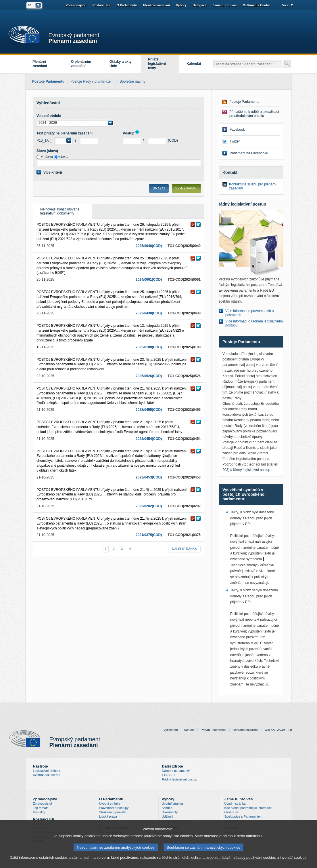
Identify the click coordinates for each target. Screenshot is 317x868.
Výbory (181, 5)
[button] (75, 123)
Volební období (49, 116)
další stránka (184, 549)
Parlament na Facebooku (249, 153)
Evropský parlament (74, 35)
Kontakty (39, 812)
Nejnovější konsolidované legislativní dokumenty (56, 210)
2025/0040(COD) (149, 246)
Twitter (235, 141)
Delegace (199, 5)
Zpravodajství (76, 5)
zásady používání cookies (255, 859)
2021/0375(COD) (149, 535)
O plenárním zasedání (81, 64)
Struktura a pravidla (113, 812)
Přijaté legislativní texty (157, 64)
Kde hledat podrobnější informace (248, 808)
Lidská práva (108, 816)
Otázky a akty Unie (121, 64)
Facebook (237, 130)
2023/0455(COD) (149, 410)
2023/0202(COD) (149, 506)
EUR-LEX (169, 775)
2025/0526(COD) (149, 376)
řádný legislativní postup (252, 470)
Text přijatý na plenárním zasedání (65, 133)
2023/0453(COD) (149, 477)
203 (225, 470)
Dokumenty (170, 812)
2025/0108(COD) (149, 347)
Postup (132, 133)
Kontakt (189, 730)
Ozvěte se (232, 812)
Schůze (167, 808)
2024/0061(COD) (149, 280)
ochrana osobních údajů (211, 859)
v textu (63, 157)
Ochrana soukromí (245, 730)
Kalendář (194, 64)
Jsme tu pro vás (225, 5)
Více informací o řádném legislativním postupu (254, 323)
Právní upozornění (214, 730)
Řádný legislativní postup (180, 779)
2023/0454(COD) (149, 439)
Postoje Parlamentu (244, 102)
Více (286, 5)
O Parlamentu (127, 5)
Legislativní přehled (47, 771)
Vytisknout (171, 730)
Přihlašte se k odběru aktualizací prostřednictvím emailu (254, 114)
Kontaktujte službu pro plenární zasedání (253, 186)
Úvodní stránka (110, 804)
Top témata (41, 808)
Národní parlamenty (176, 771)
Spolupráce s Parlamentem (244, 816)
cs (30, 5)
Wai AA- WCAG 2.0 (278, 730)
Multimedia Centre (257, 5)
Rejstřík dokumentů (47, 775)
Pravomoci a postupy (114, 808)
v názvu (47, 157)
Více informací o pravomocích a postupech (250, 313)
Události (168, 816)
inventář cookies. (294, 859)
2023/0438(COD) (149, 313)
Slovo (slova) (47, 151)
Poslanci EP (102, 5)
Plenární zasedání (73, 40)
